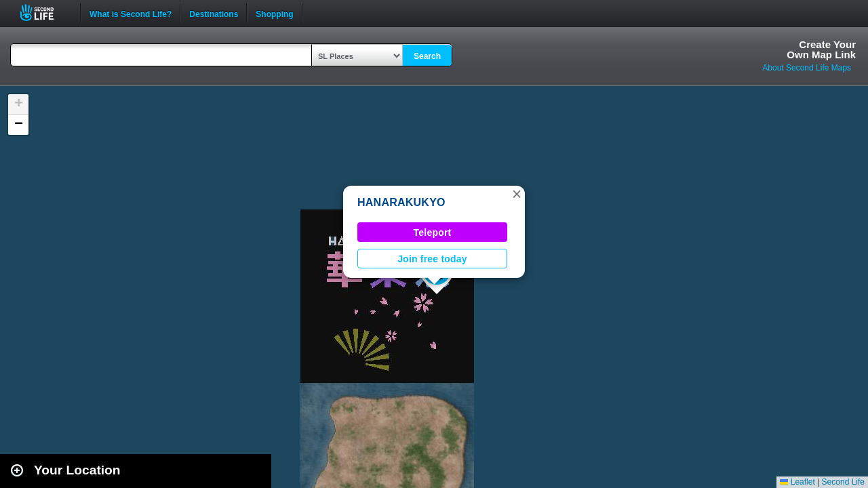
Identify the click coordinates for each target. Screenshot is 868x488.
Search (427, 56)
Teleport (433, 232)
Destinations (214, 13)
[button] (517, 194)
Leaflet (797, 482)
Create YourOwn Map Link (821, 49)
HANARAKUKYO (401, 202)
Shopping (274, 13)
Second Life (44, 13)
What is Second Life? (131, 13)
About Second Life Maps (807, 68)
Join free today (432, 259)
